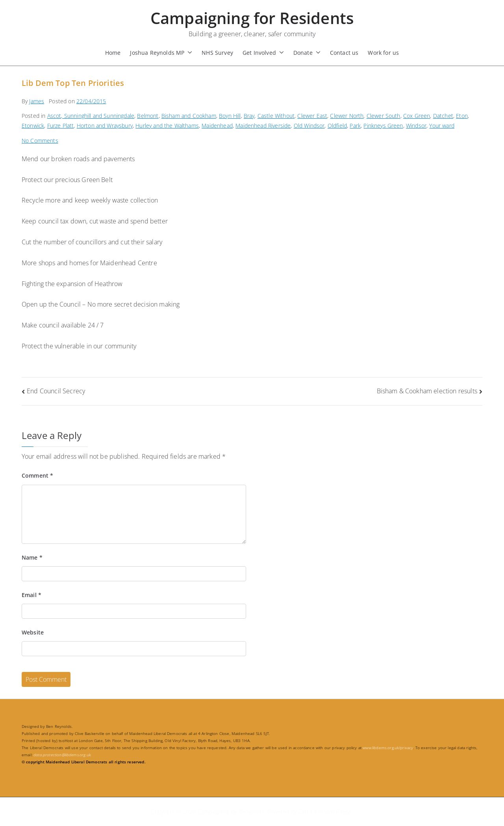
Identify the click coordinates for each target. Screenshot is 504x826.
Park (355, 126)
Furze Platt (61, 126)
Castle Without (276, 116)
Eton (462, 116)
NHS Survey (217, 53)
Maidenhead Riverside (263, 126)
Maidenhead (217, 126)
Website (33, 632)
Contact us (344, 53)
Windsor (416, 126)
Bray (249, 116)
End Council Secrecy (56, 391)
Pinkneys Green (383, 126)
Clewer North (347, 116)
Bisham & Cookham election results (427, 391)
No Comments (40, 140)
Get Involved (263, 53)
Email (31, 595)
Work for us (383, 53)
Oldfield (337, 126)
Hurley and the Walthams (167, 126)
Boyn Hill (230, 116)
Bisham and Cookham (189, 116)
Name (32, 557)
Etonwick (33, 126)
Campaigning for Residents (252, 18)
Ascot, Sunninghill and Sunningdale (91, 116)
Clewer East (312, 116)
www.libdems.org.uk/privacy (388, 748)
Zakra (305, 812)
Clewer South (384, 116)
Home (113, 53)
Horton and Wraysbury (105, 126)
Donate (307, 53)
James (37, 101)
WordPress (338, 812)
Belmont (148, 116)
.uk (62, 755)
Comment (37, 475)
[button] (188, 53)
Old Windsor (309, 126)
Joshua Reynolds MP (161, 53)
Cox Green (417, 116)
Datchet (443, 116)
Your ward (442, 126)
